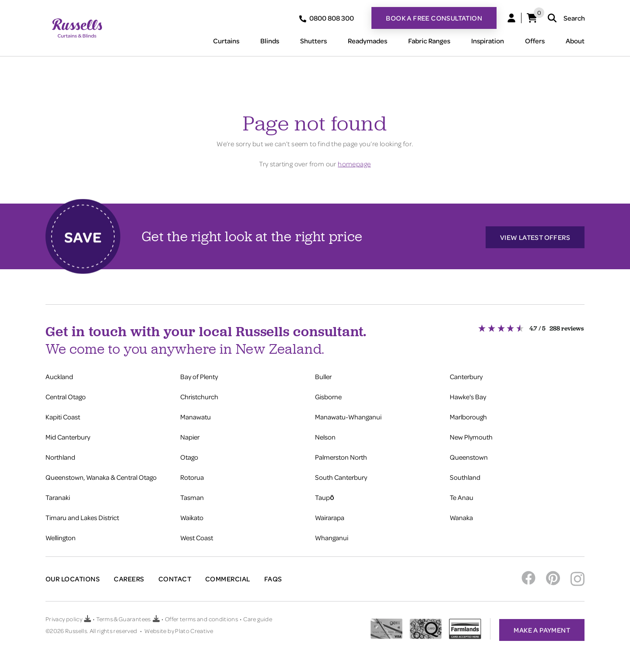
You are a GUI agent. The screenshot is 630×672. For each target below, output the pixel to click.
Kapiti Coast (63, 415)
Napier (190, 435)
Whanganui (332, 536)
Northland (60, 455)
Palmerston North (341, 455)
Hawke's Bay (468, 395)
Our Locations (73, 577)
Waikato (192, 516)
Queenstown (469, 455)
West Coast (197, 536)
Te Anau (462, 496)
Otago (189, 455)
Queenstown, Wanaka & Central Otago (101, 475)
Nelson (325, 435)
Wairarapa (330, 516)
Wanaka (461, 516)
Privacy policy (64, 616)
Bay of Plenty (199, 375)
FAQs (273, 577)
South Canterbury (341, 475)
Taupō (325, 496)
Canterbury (466, 375)
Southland (465, 475)
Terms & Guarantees (123, 616)
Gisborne (328, 395)
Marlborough (468, 415)
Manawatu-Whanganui (348, 415)
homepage (354, 164)
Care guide (258, 616)
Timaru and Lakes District (82, 516)
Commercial (228, 577)
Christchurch (199, 395)
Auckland (59, 375)
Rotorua (192, 475)
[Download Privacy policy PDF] (87, 616)
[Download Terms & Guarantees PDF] (156, 616)
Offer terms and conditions (201, 616)
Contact (175, 577)
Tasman (192, 496)
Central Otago (66, 395)
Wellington (61, 536)
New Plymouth (471, 435)
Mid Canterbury (68, 435)
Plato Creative (194, 628)
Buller (323, 375)
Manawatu (196, 415)
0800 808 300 (327, 18)
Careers (129, 577)
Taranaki (58, 496)
